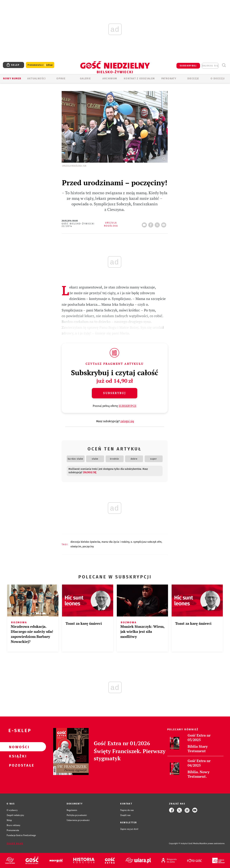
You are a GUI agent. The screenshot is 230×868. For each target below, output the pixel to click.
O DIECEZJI (218, 79)
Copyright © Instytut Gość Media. (184, 843)
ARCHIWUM (110, 79)
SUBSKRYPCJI (127, 406)
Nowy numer (12, 79)
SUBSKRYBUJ (188, 66)
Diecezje (193, 79)
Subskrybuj (114, 393)
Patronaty (169, 79)
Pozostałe (17, 765)
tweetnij (158, 224)
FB (151, 224)
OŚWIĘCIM (76, 547)
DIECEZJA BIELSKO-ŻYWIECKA (85, 542)
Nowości (17, 747)
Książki (17, 756)
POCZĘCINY (88, 547)
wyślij (164, 224)
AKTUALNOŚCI (36, 79)
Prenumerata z (40, 65)
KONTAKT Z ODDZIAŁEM (139, 79)
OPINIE (61, 79)
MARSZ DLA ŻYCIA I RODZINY (115, 542)
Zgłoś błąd (15, 844)
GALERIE (85, 79)
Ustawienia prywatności (78, 820)
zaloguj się (210, 66)
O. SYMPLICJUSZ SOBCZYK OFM (146, 542)
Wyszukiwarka (224, 65)
